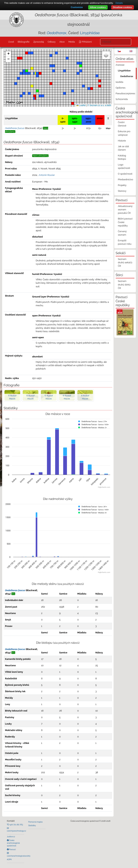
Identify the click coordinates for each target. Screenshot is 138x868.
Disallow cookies (123, 7)
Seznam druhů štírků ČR (124, 284)
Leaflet (81, 105)
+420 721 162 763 (16, 825)
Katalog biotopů (122, 157)
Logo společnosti (124, 166)
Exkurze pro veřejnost (124, 133)
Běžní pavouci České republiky (125, 222)
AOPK (9, 859)
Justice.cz (11, 837)
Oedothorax (127, 76)
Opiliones (121, 88)
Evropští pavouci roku (125, 242)
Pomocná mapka (36, 822)
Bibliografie (24, 42)
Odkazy (52, 42)
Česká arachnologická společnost (13, 843)
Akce (62, 42)
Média (72, 42)
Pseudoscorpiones (125, 93)
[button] (18, 58)
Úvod (11, 42)
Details (119, 3)
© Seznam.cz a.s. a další (99, 105)
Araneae (120, 65)
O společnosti (125, 174)
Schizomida (122, 99)
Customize (77, 7)
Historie (122, 141)
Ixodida (120, 82)
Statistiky (32, 825)
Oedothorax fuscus (15, 590)
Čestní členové (122, 124)
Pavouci (12, 849)
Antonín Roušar (47, 175)
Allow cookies (98, 7)
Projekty (122, 185)
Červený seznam (122, 233)
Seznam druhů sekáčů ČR (125, 262)
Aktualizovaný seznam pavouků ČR (125, 210)
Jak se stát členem (123, 148)
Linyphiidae (90, 33)
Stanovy (122, 191)
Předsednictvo (125, 179)
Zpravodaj (38, 42)
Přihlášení (86, 42)
